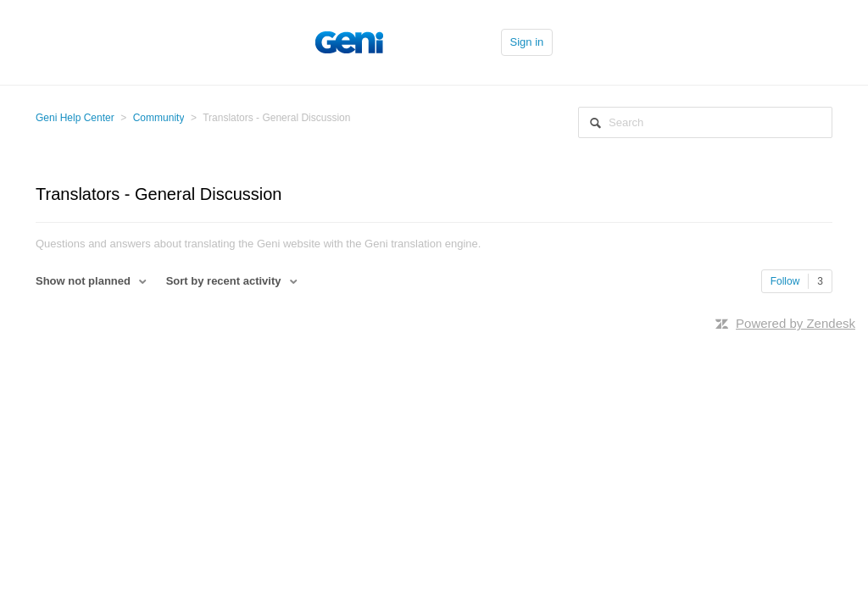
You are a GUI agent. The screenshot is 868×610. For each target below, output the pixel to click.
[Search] (705, 122)
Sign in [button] (527, 42)
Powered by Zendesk (796, 323)
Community (159, 118)
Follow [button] (785, 281)
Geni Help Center (75, 118)
